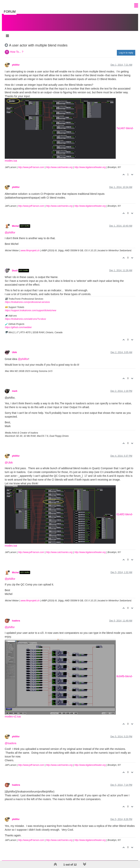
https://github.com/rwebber (18, 327)
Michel (15, 226)
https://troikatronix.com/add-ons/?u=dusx (25, 319)
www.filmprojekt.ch (30, 251)
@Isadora (11, 743)
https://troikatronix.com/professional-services (27, 302)
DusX (15, 271)
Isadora (16, 621)
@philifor (10, 233)
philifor (16, 65)
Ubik (14, 352)
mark (15, 391)
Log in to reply (126, 53)
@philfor (10, 627)
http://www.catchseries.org (59, 167)
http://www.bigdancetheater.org (90, 167)
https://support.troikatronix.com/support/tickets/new (31, 310)
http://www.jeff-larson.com (31, 167)
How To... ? (17, 52)
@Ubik (9, 463)
